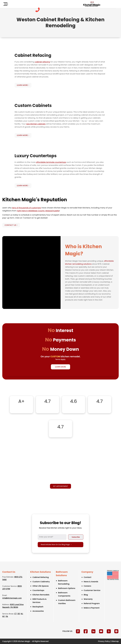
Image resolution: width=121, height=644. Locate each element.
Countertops (38, 590)
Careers (88, 586)
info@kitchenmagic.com (12, 598)
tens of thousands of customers (27, 208)
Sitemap (115, 641)
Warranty (88, 599)
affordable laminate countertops (51, 162)
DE (19, 614)
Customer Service (92, 590)
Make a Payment (92, 608)
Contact (88, 577)
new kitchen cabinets (36, 124)
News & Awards (91, 582)
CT (15, 614)
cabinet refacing (42, 62)
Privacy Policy (104, 641)
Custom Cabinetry (41, 582)
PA (7, 617)
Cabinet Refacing (41, 577)
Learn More (60, 367)
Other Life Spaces (41, 586)
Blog (86, 595)
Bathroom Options (67, 588)
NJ (22, 614)
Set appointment (61, 486)
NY (4, 617)
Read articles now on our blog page (56, 545)
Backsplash (38, 607)
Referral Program (92, 603)
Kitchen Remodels (41, 595)
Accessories (38, 611)
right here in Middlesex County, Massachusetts (38, 211)
